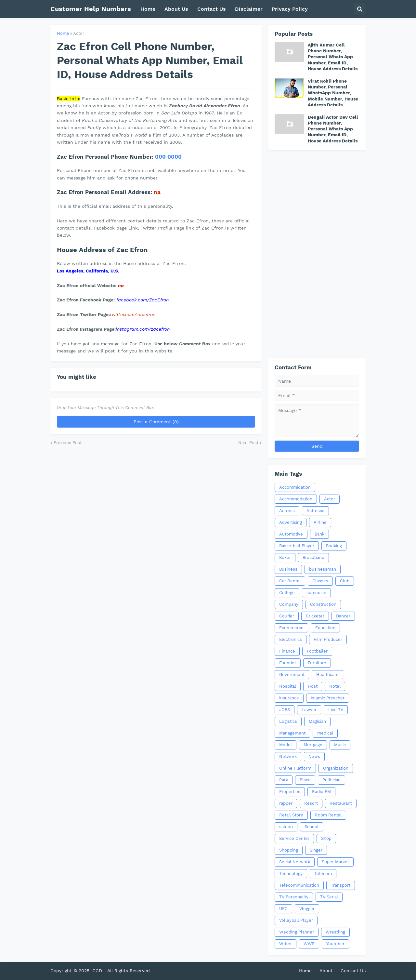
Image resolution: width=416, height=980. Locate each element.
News (314, 756)
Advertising (291, 522)
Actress (287, 511)
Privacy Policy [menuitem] (290, 9)
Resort (311, 803)
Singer (316, 850)
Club (345, 581)
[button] (360, 9)
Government (292, 675)
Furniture (317, 663)
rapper (286, 803)
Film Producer (328, 639)
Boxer (285, 557)
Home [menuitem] (148, 9)
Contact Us (353, 971)
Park (284, 780)
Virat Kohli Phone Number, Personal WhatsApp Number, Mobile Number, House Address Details (333, 93)
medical (325, 733)
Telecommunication (299, 885)
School (312, 827)
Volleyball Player (296, 920)
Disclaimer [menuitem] (249, 9)
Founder (288, 663)
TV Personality (294, 897)
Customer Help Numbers (91, 9)
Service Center (294, 838)
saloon (286, 827)
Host (313, 686)
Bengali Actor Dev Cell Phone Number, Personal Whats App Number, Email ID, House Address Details (333, 129)
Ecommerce (291, 628)
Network (288, 756)
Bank (319, 534)
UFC (283, 909)
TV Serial (329, 897)
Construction (323, 604)
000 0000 (168, 157)
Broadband (313, 557)
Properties (290, 792)
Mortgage (313, 745)
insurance (289, 698)
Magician (317, 721)
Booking (334, 546)
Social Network (295, 862)
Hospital (288, 686)
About (326, 971)
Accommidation (295, 487)
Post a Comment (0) (156, 422)
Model (286, 745)
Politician (331, 780)
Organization (336, 768)
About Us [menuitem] (176, 9)
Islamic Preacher (328, 698)
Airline (320, 522)
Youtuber (335, 944)
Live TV (336, 710)
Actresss (315, 511)
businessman (323, 569)
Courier (287, 616)
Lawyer (309, 710)
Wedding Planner (297, 932)
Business (288, 569)
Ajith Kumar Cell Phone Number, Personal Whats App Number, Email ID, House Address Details (333, 57)
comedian (316, 593)
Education (325, 628)
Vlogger (307, 909)
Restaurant (341, 803)
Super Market (335, 862)
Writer (286, 944)
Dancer (343, 616)
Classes (320, 581)
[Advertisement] (317, 254)
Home (63, 33)
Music (340, 745)
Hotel (335, 686)
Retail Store (291, 815)
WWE (309, 944)
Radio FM (321, 792)
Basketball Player (297, 546)
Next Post (248, 443)
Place (305, 780)
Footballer (317, 651)
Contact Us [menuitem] (212, 9)
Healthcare (327, 675)
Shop (326, 838)
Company (289, 604)
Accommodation (296, 499)
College (287, 593)
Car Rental (290, 581)
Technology (291, 874)
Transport (341, 885)
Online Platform (295, 768)
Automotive (291, 534)
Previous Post (68, 443)
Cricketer (315, 616)
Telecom (323, 874)
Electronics (291, 639)
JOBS (285, 710)
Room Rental (328, 815)
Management (292, 733)
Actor (79, 33)
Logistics (288, 721)
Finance (287, 651)
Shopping (289, 850)
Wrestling (335, 932)
